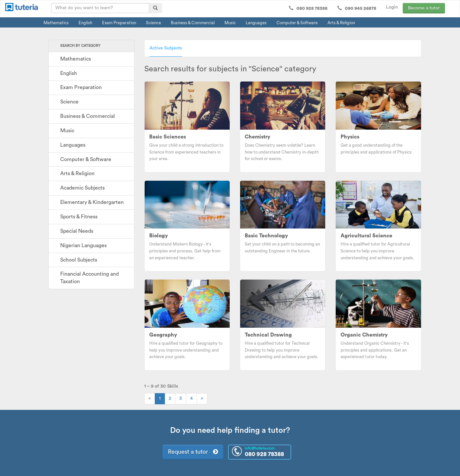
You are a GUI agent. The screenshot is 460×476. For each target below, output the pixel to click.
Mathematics (56, 23)
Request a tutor (193, 452)
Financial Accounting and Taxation (89, 278)
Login (392, 7)
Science (153, 23)
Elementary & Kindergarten (92, 202)
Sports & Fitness (79, 217)
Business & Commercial (193, 23)
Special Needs (77, 231)
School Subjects (79, 260)
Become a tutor (424, 8)
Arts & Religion (341, 23)
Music (230, 23)
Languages (256, 23)
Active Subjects (166, 48)
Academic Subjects (82, 188)
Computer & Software (297, 23)
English (85, 23)
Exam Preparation (119, 23)
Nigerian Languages (83, 246)
